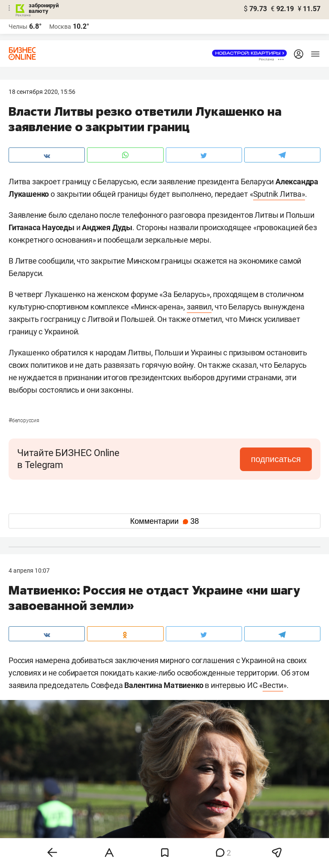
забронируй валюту (44, 8)
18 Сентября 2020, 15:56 (42, 92)
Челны (18, 27)
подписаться (276, 459)
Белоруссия (24, 420)
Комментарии (164, 521)
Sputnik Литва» (279, 194)
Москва (60, 27)
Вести (273, 685)
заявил (199, 307)
